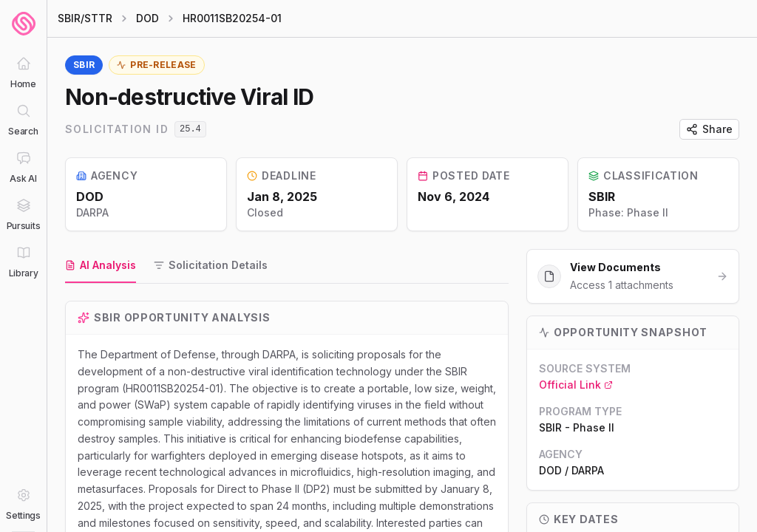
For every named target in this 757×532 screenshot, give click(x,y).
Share (709, 129)
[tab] (101, 266)
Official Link (576, 385)
